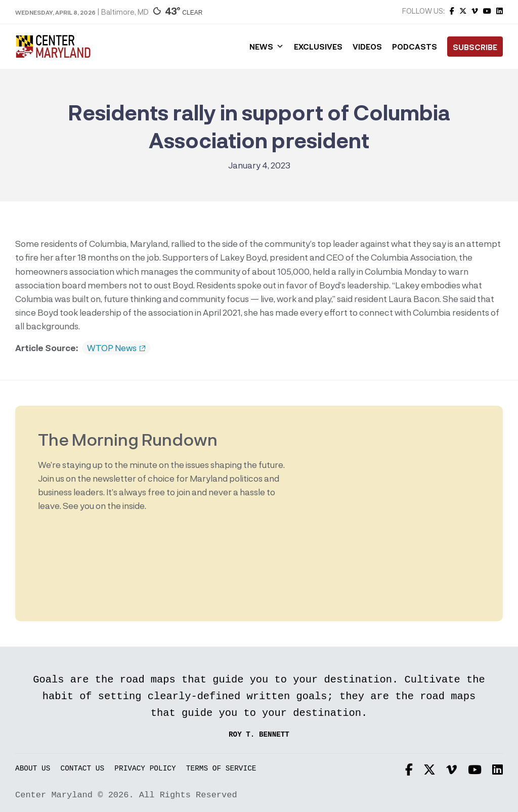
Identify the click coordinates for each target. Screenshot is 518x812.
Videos (367, 47)
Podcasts (415, 47)
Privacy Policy (145, 769)
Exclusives (318, 47)
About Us (33, 769)
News (267, 47)
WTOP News (116, 348)
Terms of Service (221, 769)
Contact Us (83, 769)
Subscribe (475, 47)
